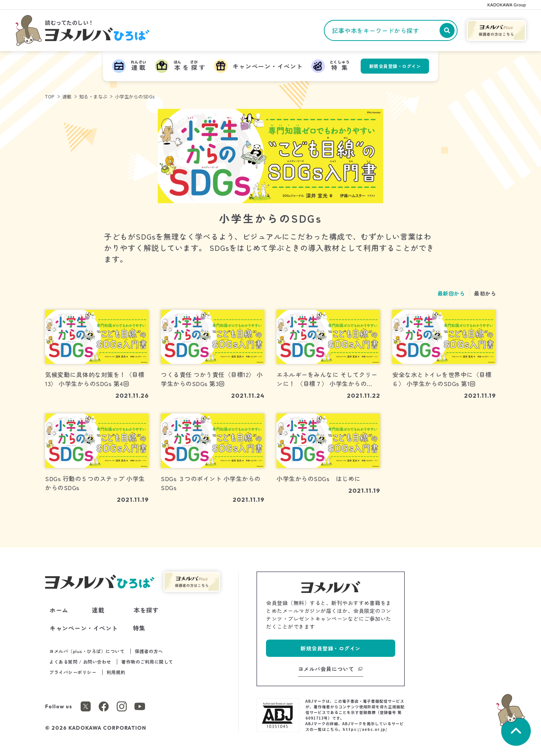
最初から (485, 293)
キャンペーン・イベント (84, 628)
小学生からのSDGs (135, 96)
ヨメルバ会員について (326, 669)
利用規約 (116, 672)
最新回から (451, 293)
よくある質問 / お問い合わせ (80, 662)
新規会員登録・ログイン (395, 66)
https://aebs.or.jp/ (365, 729)
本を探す (146, 610)
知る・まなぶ (93, 96)
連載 (67, 96)
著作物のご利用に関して (147, 662)
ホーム (59, 610)
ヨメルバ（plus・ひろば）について (87, 651)
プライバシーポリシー (73, 672)
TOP (50, 96)
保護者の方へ (149, 651)
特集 (139, 628)
